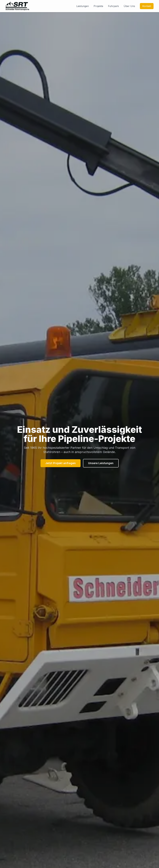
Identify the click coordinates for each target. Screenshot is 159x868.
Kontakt (147, 6)
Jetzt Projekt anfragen (61, 463)
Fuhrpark (113, 6)
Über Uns (129, 6)
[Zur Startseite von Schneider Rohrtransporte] (17, 6)
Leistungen (83, 6)
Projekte (98, 6)
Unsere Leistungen (101, 463)
